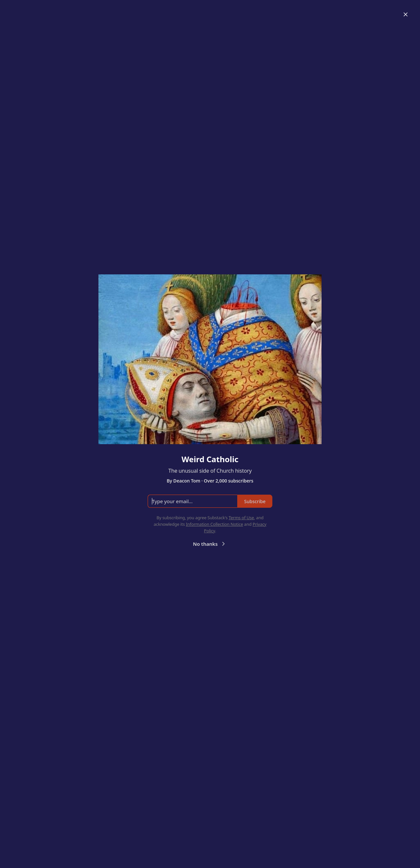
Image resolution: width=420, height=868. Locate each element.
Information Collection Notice (214, 524)
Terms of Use (241, 518)
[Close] (406, 14)
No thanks (210, 544)
